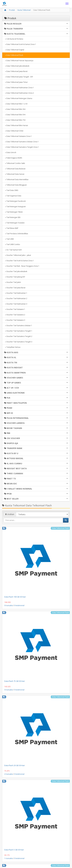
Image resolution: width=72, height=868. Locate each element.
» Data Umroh (10, 152)
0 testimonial (19, 605)
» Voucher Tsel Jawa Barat (15, 288)
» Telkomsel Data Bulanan (15, 169)
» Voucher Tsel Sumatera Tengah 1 (18, 331)
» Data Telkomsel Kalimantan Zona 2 (19, 93)
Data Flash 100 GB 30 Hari (15, 597)
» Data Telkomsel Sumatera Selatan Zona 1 (22, 142)
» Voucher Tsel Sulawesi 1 (15, 309)
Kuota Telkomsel (24, 10)
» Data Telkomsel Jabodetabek (17, 66)
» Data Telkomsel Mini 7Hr (15, 120)
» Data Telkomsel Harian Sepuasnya (19, 61)
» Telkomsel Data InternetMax (16, 179)
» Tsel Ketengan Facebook (15, 201)
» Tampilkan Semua (12, 347)
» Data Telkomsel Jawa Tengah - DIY (19, 77)
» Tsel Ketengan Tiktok (13, 212)
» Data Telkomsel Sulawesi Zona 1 (18, 136)
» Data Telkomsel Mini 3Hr (15, 109)
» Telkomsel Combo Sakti (15, 163)
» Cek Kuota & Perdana (14, 39)
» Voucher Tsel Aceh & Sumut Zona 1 (19, 261)
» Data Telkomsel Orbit (14, 131)
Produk (12, 10)
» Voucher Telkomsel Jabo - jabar (18, 255)
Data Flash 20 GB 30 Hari (15, 765)
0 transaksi (9, 605)
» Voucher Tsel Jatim (13, 282)
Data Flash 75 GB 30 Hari (15, 681)
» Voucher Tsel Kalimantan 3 (16, 304)
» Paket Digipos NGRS (13, 158)
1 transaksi (9, 858)
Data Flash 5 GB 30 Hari (14, 850)
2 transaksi (9, 774)
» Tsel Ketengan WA (12, 217)
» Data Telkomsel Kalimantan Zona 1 (19, 88)
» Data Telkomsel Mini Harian (16, 125)
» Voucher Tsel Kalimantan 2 (16, 298)
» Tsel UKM (9, 239)
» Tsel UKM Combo (12, 244)
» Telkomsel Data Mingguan (16, 185)
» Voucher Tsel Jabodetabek (16, 271)
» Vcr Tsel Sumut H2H (13, 250)
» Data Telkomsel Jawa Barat (16, 71)
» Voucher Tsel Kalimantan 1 (16, 293)
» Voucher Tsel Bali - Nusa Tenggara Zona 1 (22, 266)
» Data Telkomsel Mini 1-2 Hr (16, 104)
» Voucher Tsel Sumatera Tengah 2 (18, 336)
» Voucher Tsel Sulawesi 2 (15, 315)
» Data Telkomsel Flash (14, 55)
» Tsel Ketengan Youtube (14, 223)
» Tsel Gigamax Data (13, 196)
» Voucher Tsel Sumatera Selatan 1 (18, 325)
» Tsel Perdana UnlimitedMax (16, 234)
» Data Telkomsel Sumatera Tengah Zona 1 (22, 147)
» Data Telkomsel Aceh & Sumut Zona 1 (20, 44)
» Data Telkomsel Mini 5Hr (15, 115)
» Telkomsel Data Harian (14, 174)
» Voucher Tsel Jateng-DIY (15, 277)
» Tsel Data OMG (11, 190)
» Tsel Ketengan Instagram (15, 207)
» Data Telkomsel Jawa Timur (16, 82)
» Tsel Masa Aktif (11, 228)
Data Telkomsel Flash (61, 528)
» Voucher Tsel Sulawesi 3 (15, 320)
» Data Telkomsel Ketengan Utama (18, 98)
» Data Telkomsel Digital (14, 50)
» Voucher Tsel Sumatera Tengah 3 (18, 342)
